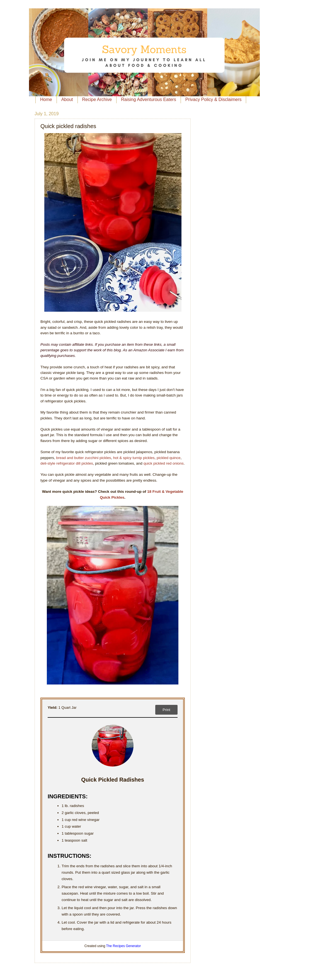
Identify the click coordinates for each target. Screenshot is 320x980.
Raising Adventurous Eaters (148, 99)
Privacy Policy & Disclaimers (214, 99)
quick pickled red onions (164, 463)
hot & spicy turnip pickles (134, 458)
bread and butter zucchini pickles (83, 458)
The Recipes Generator (124, 946)
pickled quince (169, 458)
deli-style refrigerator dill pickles (67, 463)
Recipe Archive (97, 99)
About (67, 99)
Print (166, 710)
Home (46, 99)
